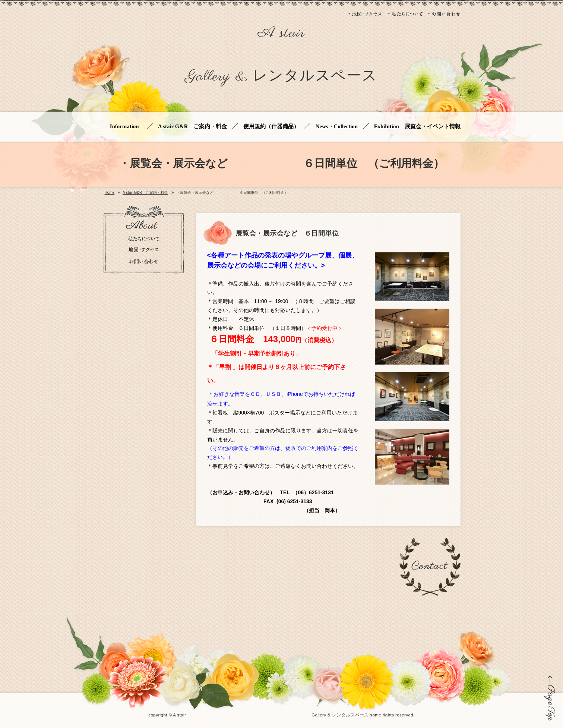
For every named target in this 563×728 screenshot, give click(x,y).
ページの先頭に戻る (550, 698)
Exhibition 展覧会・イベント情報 (417, 127)
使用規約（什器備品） (271, 127)
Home (110, 193)
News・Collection (337, 127)
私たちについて (405, 14)
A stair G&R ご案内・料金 (193, 127)
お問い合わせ (444, 14)
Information (126, 127)
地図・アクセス (366, 14)
